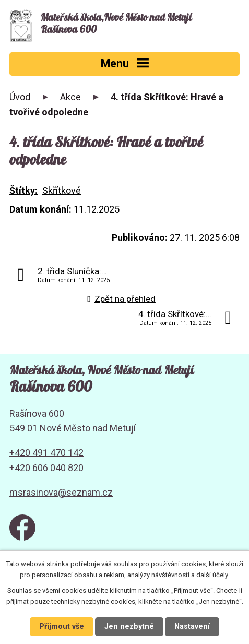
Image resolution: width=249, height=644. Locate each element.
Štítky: (23, 190)
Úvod (20, 97)
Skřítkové (62, 190)
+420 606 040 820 (46, 468)
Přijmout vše (62, 627)
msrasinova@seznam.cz (61, 492)
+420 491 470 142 (46, 453)
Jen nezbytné (129, 627)
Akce (70, 97)
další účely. (213, 575)
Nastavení (192, 627)
